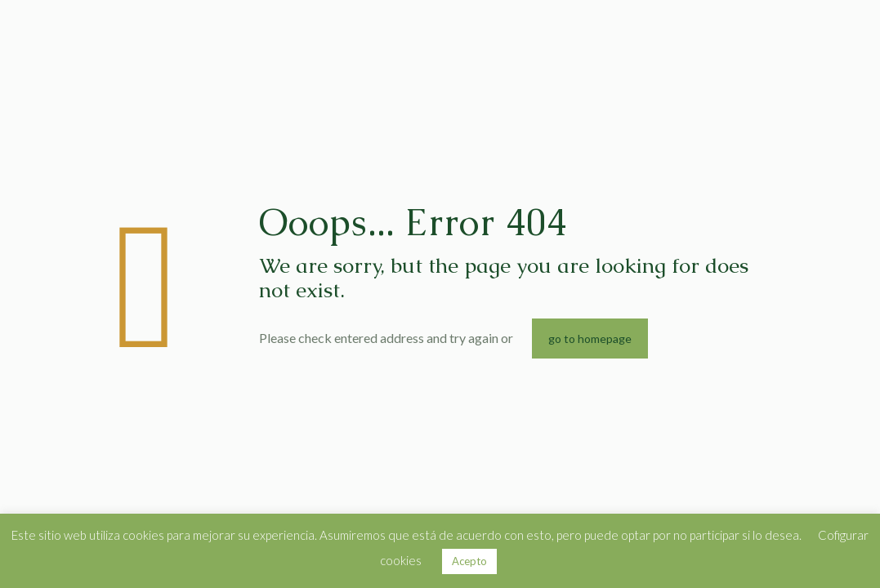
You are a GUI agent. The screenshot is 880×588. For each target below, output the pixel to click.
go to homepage (590, 339)
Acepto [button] (469, 561)
